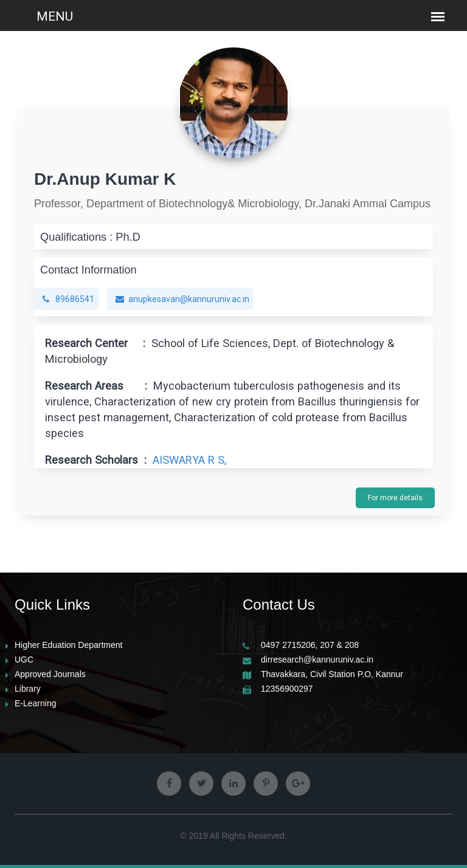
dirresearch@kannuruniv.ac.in (317, 660)
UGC (24, 660)
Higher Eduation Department (68, 645)
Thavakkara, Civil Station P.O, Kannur (332, 674)
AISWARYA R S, (189, 460)
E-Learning (36, 704)
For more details (395, 498)
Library (28, 689)
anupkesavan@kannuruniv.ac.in (182, 299)
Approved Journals (50, 674)
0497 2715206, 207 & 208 (310, 645)
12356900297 (287, 689)
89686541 (68, 299)
